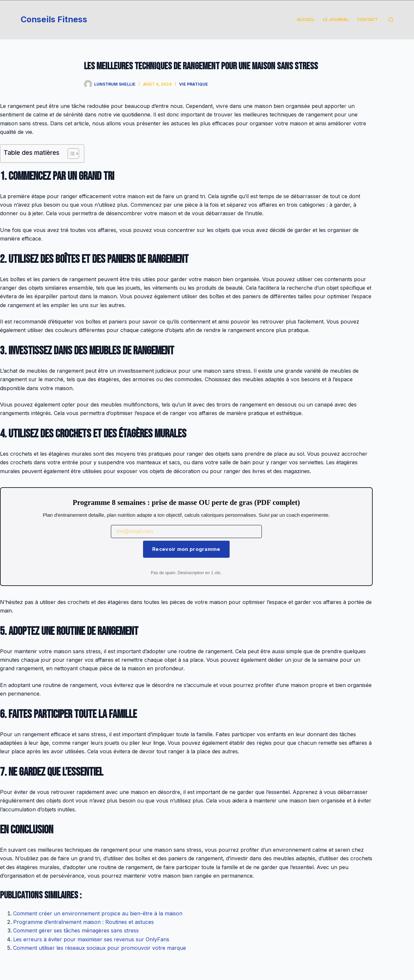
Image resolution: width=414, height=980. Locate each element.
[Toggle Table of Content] (70, 154)
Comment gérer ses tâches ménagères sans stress (76, 930)
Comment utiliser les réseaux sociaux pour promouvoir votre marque (100, 948)
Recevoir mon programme (186, 549)
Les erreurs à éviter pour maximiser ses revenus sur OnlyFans (91, 939)
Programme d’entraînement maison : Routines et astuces (83, 922)
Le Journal (336, 20)
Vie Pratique (194, 84)
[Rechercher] (391, 20)
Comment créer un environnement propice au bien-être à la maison (98, 913)
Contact (367, 20)
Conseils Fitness (54, 19)
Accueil (306, 20)
